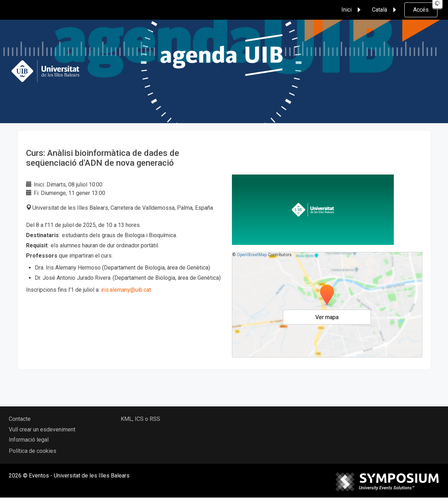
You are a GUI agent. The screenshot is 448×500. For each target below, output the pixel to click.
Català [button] (385, 10)
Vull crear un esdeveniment (42, 429)
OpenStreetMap (252, 255)
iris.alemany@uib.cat (127, 290)
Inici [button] (352, 10)
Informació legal (29, 440)
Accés (421, 10)
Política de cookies (33, 451)
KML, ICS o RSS (140, 419)
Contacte (20, 419)
